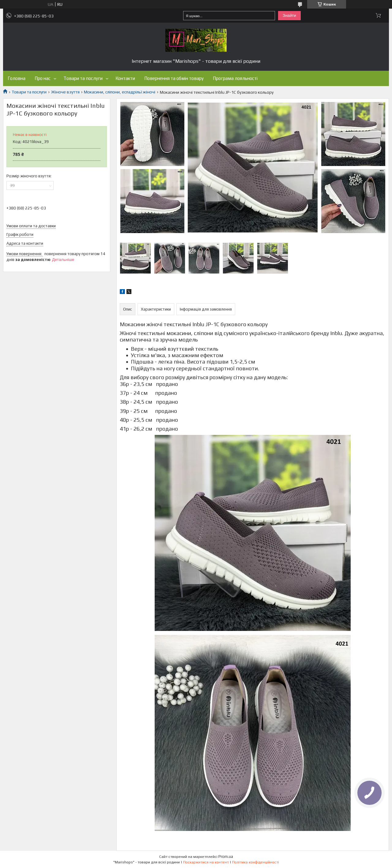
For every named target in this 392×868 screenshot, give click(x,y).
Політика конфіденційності (256, 862)
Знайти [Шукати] (289, 15)
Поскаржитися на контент (206, 862)
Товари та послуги (83, 78)
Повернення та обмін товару (174, 78)
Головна (17, 78)
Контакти (125, 78)
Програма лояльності (235, 78)
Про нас (43, 78)
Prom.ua (226, 857)
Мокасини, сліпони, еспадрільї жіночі (120, 92)
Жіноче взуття (65, 92)
